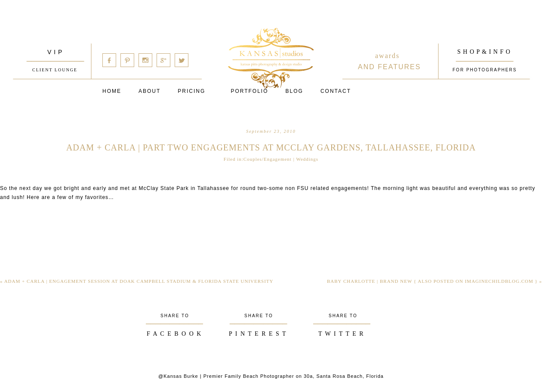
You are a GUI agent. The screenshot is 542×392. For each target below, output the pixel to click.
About (149, 91)
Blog (294, 91)
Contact (336, 91)
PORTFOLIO (249, 91)
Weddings (307, 159)
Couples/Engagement (268, 159)
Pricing (191, 91)
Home (112, 91)
